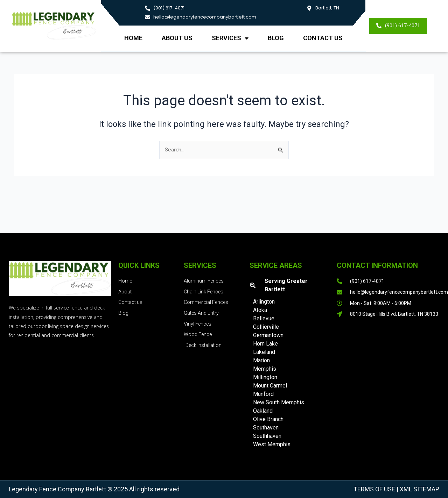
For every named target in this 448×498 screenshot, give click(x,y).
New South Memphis (279, 402)
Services (230, 38)
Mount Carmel (270, 386)
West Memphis (272, 444)
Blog (276, 38)
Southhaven (267, 436)
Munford (263, 394)
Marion (261, 360)
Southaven (266, 428)
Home (133, 38)
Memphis (265, 369)
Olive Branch (268, 419)
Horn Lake (265, 344)
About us (177, 38)
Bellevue (264, 318)
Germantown (268, 335)
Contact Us (323, 38)
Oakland (263, 411)
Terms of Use (374, 489)
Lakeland (264, 352)
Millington (265, 377)
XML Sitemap (419, 489)
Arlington (264, 302)
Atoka (260, 310)
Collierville (266, 327)
